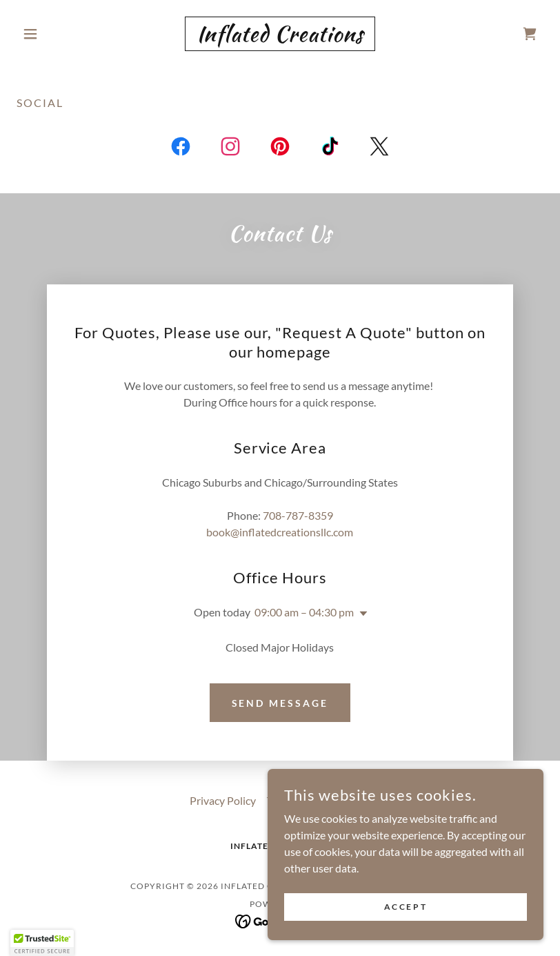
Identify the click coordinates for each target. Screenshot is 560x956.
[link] (280, 37)
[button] (56, 34)
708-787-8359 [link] (298, 515)
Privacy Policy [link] (223, 800)
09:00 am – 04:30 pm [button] (304, 612)
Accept (406, 907)
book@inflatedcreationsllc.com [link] (280, 532)
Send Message (280, 703)
